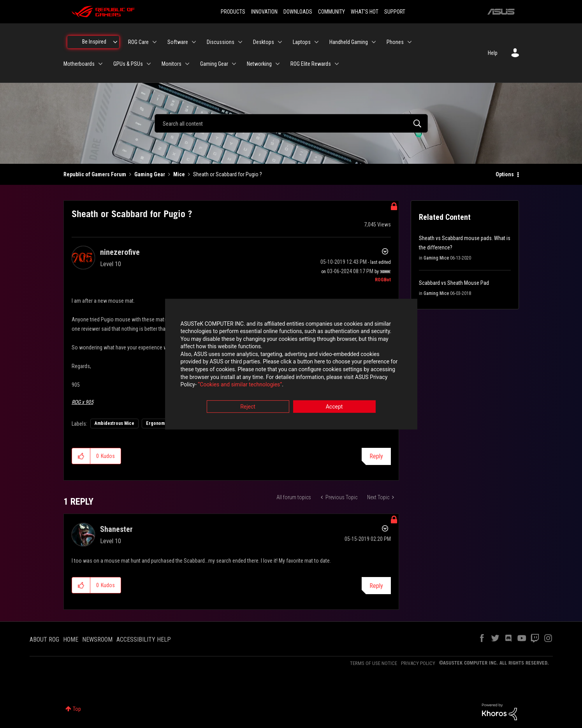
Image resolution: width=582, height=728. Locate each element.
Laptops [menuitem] (302, 42)
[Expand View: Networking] (278, 64)
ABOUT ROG (44, 639)
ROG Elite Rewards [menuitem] (311, 64)
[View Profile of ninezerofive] (120, 252)
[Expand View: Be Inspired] (115, 42)
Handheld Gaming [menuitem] (349, 42)
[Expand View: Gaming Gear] (234, 64)
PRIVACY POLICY (418, 663)
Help (493, 53)
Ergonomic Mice (163, 423)
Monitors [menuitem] (171, 64)
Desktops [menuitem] (264, 42)
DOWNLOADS (298, 12)
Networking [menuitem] (259, 64)
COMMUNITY (331, 12)
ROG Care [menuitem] (138, 42)
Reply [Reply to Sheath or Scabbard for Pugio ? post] (376, 456)
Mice (179, 174)
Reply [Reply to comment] (376, 586)
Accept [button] (334, 407)
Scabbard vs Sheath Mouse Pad (454, 283)
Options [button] (505, 174)
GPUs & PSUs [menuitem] (128, 64)
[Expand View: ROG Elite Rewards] (337, 64)
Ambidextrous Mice (114, 423)
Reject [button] (248, 407)
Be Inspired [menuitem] (94, 42)
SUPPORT (395, 12)
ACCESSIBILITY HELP (144, 639)
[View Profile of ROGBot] (383, 280)
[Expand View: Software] (194, 42)
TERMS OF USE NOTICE (374, 663)
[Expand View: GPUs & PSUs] (149, 64)
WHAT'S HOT (365, 12)
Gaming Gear (150, 174)
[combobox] (291, 123)
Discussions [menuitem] (221, 42)
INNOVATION (264, 12)
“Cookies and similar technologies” (240, 385)
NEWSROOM (97, 639)
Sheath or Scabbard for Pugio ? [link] (228, 174)
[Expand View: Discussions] (240, 42)
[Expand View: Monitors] (187, 64)
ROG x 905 (83, 402)
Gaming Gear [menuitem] (214, 64)
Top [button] (77, 709)
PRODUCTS (233, 12)
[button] (81, 456)
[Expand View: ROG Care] (155, 42)
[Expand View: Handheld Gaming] (374, 42)
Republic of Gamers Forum (95, 174)
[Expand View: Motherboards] (100, 64)
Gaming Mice (436, 258)
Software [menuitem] (178, 42)
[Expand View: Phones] (410, 42)
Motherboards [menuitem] (79, 64)
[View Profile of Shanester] (116, 529)
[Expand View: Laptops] (316, 42)
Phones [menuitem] (395, 42)
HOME (71, 639)
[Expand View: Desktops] (280, 42)
